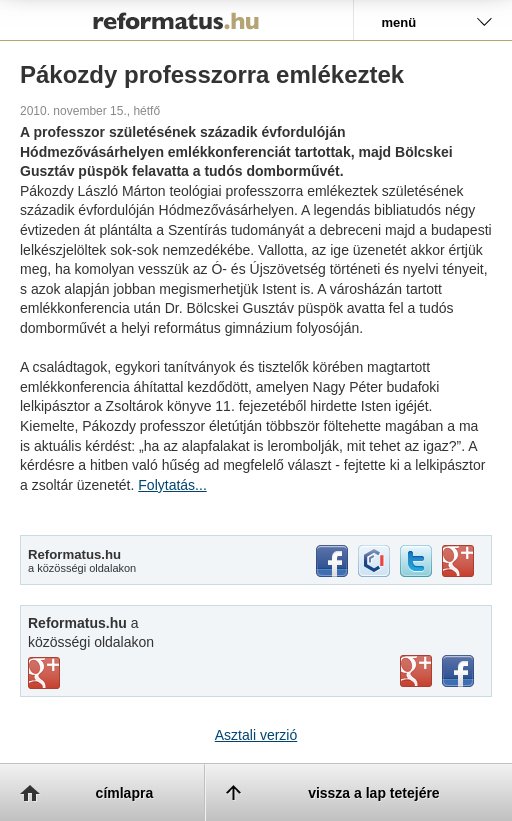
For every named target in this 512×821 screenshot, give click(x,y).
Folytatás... (172, 485)
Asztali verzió (256, 735)
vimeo (44, 673)
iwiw (374, 561)
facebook (332, 561)
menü (398, 22)
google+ (458, 561)
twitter (416, 561)
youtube (416, 671)
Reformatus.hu (176, 20)
